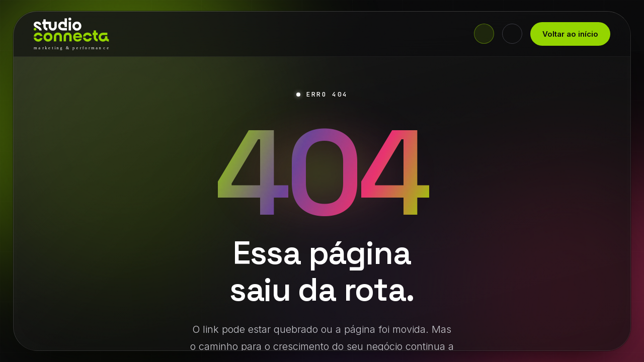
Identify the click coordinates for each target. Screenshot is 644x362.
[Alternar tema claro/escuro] (512, 34)
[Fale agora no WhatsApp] (484, 34)
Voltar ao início (570, 34)
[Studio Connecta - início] (71, 34)
